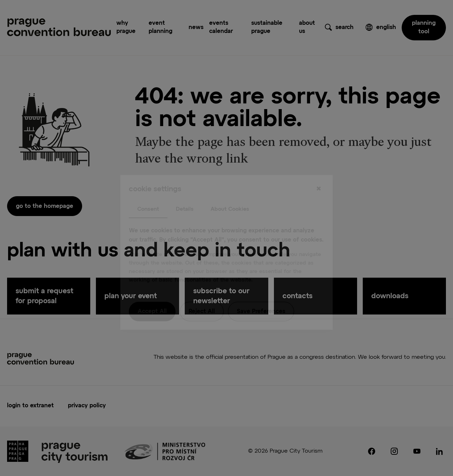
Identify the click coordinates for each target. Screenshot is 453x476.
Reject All (202, 297)
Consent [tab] (148, 195)
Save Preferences (261, 297)
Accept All (152, 297)
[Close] (319, 175)
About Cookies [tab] (230, 195)
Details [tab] (185, 195)
